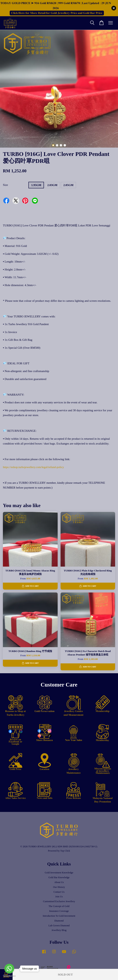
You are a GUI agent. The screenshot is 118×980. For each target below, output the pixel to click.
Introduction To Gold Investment (59, 916)
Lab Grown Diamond (59, 926)
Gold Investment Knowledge (59, 873)
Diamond (59, 921)
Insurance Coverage (59, 911)
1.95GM (36, 185)
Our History (59, 887)
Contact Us (59, 892)
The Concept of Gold (59, 906)
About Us (59, 882)
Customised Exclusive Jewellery (59, 901)
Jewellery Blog (59, 930)
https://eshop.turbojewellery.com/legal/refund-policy (33, 467)
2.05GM (68, 185)
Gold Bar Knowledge (59, 877)
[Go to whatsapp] (9, 969)
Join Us (59, 897)
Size (5, 185)
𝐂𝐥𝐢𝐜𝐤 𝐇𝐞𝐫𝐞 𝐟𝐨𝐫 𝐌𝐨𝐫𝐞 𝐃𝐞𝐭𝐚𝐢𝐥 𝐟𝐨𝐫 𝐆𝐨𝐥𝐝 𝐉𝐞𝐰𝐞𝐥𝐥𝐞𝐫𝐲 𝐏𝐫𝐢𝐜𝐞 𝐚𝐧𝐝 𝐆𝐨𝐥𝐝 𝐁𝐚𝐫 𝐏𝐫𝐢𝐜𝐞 (57, 13)
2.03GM (52, 185)
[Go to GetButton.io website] (9, 976)
